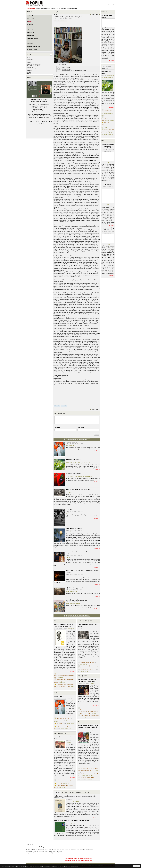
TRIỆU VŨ (69, 743)
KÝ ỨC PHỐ (69, 510)
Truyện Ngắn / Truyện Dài (85, 621)
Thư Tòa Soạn (105, 12)
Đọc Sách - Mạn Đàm (75, 792)
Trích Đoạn (65, 792)
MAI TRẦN (83, 772)
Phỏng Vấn (81, 722)
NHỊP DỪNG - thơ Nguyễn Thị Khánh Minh (77, 588)
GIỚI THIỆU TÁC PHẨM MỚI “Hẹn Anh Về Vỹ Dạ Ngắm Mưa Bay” (72, 820)
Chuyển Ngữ (86, 792)
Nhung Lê (94, 713)
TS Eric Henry (78, 801)
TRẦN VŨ (57, 21)
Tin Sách (58, 792)
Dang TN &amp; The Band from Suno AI (84, 463)
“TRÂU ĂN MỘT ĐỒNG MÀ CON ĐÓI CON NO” (79, 489)
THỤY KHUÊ (60, 677)
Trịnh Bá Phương (90, 779)
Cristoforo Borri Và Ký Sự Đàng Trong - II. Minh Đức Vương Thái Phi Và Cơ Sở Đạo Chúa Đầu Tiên (64, 681)
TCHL (108, 162)
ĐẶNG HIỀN (65, 782)
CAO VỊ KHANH (109, 133)
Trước (93, 15)
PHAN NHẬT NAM (90, 776)
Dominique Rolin (30, 67)
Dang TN (29, 63)
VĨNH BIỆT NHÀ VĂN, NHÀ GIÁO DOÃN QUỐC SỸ (108, 146)
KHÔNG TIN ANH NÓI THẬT (73, 473)
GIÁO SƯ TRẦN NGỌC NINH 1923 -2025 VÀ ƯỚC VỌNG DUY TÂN (63, 625)
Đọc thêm (96, 451)
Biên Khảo (57, 621)
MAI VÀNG (60, 784)
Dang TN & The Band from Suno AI (34, 64)
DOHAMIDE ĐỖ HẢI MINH (33, 66)
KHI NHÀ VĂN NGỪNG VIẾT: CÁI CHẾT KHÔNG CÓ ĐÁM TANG (87, 680)
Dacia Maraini (30, 59)
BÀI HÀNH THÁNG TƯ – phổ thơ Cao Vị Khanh (108, 131)
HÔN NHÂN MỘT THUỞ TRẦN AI (88, 670)
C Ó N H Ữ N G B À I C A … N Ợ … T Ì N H (64, 738)
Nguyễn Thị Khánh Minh (71, 513)
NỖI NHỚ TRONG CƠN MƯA (73, 459)
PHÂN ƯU (108, 185)
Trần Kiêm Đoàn (95, 731)
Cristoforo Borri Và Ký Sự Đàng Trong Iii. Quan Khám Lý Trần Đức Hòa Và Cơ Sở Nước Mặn (64, 676)
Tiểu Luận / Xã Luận (83, 676)
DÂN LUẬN (29, 61)
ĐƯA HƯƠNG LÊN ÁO (72, 442)
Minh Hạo (68, 557)
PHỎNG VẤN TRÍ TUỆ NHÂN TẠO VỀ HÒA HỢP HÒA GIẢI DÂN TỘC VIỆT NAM (88, 727)
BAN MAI (64, 21)
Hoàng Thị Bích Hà (70, 493)
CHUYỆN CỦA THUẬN (86, 666)
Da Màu (28, 58)
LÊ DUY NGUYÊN (70, 463)
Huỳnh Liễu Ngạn (70, 446)
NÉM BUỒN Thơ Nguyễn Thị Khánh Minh (76, 600)
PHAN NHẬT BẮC (70, 532)
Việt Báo (108, 244)
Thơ (56, 693)
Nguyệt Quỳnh (84, 779)
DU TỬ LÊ (29, 72)
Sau (97, 15)
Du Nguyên (29, 71)
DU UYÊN (29, 74)
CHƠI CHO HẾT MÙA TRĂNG (74, 529)
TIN (103, 141)
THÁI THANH (66, 784)
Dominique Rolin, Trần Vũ (32, 69)
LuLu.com (48, 114)
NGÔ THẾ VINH (71, 628)
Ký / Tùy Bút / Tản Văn (60, 733)
